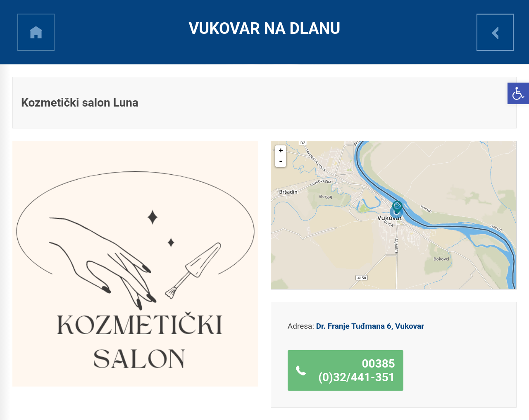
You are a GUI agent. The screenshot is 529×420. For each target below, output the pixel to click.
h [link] (36, 32)
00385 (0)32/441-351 (357, 370)
